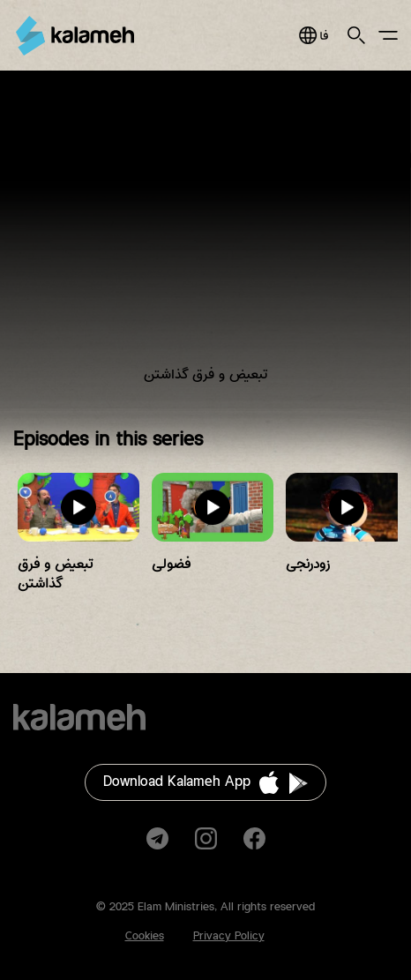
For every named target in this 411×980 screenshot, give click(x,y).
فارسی (314, 35)
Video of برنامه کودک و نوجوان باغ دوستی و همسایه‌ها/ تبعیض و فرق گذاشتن (205, 240)
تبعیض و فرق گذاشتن (55, 574)
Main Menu (388, 35)
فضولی (171, 564)
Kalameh (75, 36)
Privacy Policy (229, 936)
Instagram (206, 838)
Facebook (254, 838)
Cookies (145, 936)
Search (356, 35)
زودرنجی (308, 564)
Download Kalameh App (177, 782)
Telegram (157, 838)
